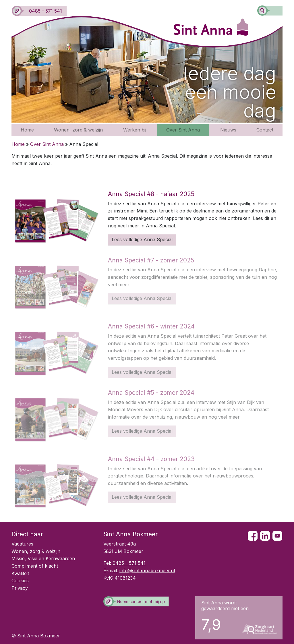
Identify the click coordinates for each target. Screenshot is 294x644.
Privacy (20, 588)
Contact (265, 130)
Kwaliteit (20, 573)
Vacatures (22, 544)
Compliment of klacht (35, 566)
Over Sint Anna (183, 130)
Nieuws (228, 130)
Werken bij (135, 130)
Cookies (20, 581)
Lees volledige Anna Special (142, 239)
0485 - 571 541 (39, 11)
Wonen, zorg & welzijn (78, 130)
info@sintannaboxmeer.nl (147, 570)
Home (27, 130)
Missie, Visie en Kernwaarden (43, 558)
